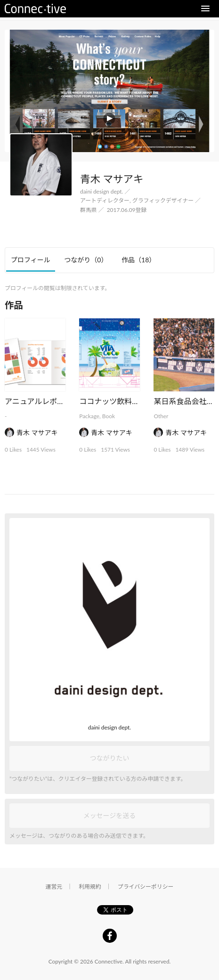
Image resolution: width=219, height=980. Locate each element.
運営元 (54, 887)
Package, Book (97, 416)
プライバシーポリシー (146, 887)
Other (161, 416)
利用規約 (90, 887)
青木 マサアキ (37, 433)
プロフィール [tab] (31, 260)
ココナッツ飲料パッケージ (124, 401)
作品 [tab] (138, 260)
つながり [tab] (86, 260)
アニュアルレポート (38, 401)
